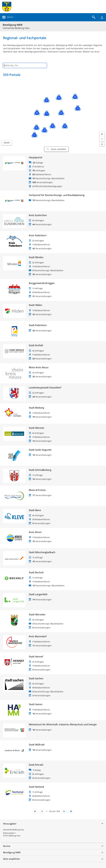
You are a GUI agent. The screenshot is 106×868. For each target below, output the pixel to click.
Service (7, 846)
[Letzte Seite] (71, 811)
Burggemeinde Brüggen (42, 283)
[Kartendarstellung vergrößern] (102, 134)
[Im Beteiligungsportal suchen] (94, 17)
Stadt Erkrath (36, 765)
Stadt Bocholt (36, 573)
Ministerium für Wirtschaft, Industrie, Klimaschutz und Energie (63, 725)
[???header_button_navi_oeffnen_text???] (8, 17)
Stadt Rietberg (37, 408)
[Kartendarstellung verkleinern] (102, 139)
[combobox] (25, 65)
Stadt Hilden (35, 305)
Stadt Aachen (36, 679)
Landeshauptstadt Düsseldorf (45, 388)
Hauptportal (35, 157)
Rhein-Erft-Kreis (37, 490)
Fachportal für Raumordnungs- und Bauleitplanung (57, 195)
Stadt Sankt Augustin (40, 450)
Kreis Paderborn (38, 235)
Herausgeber (10, 824)
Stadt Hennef (36, 657)
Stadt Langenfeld (38, 594)
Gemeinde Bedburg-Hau (14, 830)
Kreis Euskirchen (38, 215)
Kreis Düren (35, 532)
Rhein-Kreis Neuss (39, 367)
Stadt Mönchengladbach (42, 552)
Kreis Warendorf (38, 636)
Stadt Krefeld (36, 345)
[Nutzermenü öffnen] (102, 17)
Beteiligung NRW (13, 25)
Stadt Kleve (35, 510)
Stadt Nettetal (36, 787)
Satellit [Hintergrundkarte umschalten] (7, 143)
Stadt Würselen (37, 615)
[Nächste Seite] (64, 811)
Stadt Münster (37, 428)
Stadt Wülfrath (37, 745)
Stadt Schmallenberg (40, 470)
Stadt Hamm (36, 704)
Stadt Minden (36, 257)
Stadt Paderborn (38, 325)
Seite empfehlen (12, 859)
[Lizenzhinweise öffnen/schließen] (102, 145)
